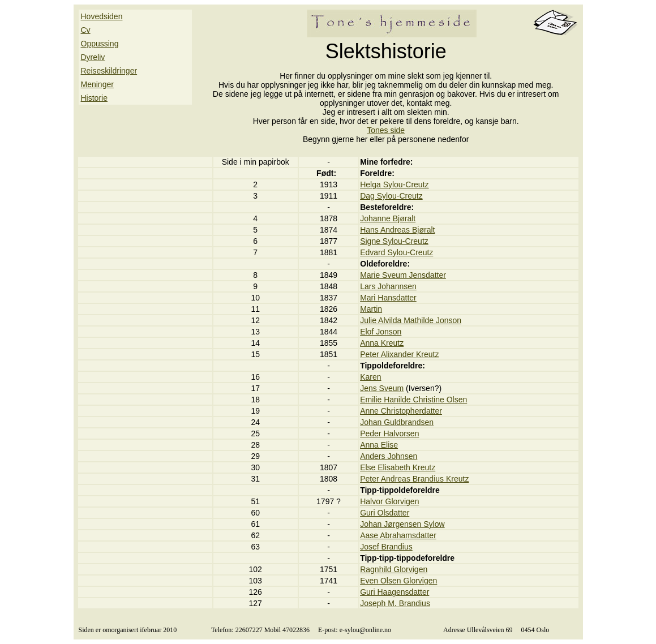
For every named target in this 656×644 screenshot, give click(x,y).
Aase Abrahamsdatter (398, 535)
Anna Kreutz (382, 343)
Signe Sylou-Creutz (394, 241)
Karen (370, 377)
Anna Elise (379, 445)
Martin (371, 309)
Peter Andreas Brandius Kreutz (414, 479)
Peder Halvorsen (389, 433)
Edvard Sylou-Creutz (396, 252)
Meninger (97, 84)
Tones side (386, 130)
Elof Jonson (381, 332)
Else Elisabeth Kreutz (398, 467)
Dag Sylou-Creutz (391, 196)
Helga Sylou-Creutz (394, 184)
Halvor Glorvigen (389, 501)
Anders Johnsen (389, 456)
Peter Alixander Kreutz (399, 354)
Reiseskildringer (109, 71)
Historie (94, 98)
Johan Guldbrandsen (397, 422)
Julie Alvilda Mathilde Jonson (411, 320)
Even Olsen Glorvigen (398, 581)
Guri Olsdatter (385, 513)
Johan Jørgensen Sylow (402, 524)
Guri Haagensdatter (395, 592)
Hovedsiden (102, 16)
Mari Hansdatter (388, 298)
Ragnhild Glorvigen (394, 569)
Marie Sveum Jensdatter (403, 275)
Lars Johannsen (388, 286)
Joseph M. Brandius (395, 603)
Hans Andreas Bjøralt (397, 230)
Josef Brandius (386, 547)
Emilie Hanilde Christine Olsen (413, 400)
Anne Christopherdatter (401, 411)
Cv (86, 30)
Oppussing (100, 44)
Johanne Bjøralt (388, 218)
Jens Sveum (382, 388)
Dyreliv (93, 57)
